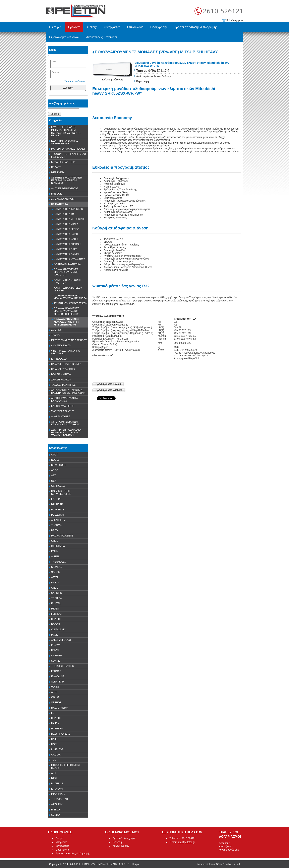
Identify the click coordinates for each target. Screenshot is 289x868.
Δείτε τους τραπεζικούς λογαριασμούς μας (229, 847)
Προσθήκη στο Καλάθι (108, 384)
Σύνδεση (68, 88)
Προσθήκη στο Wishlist (109, 390)
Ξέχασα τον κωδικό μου (75, 81)
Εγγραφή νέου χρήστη (124, 838)
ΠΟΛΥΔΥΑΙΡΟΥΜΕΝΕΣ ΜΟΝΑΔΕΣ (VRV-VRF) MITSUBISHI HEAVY (156, 52)
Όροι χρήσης (62, 850)
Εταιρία (60, 838)
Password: (55, 72)
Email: (54, 62)
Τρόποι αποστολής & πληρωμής (73, 854)
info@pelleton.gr (186, 842)
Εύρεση (55, 114)
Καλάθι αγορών (235, 20)
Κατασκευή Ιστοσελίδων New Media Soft (218, 864)
